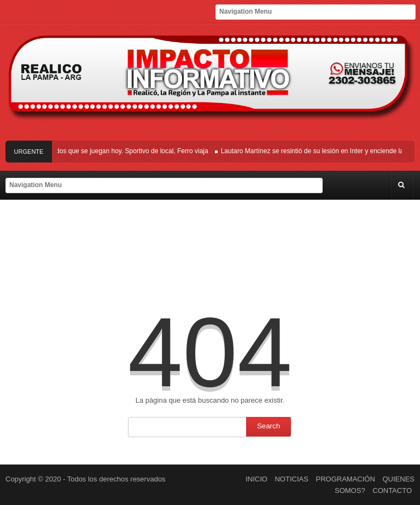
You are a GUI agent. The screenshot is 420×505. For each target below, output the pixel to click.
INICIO (256, 479)
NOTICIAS (291, 479)
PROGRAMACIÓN (346, 479)
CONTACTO (392, 491)
